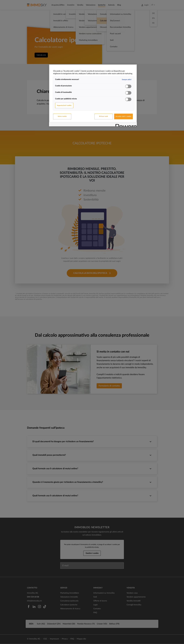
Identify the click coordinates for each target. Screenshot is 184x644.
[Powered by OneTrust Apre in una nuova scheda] (125, 125)
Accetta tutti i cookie (123, 116)
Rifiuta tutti (103, 116)
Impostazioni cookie (64, 105)
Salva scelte (62, 116)
